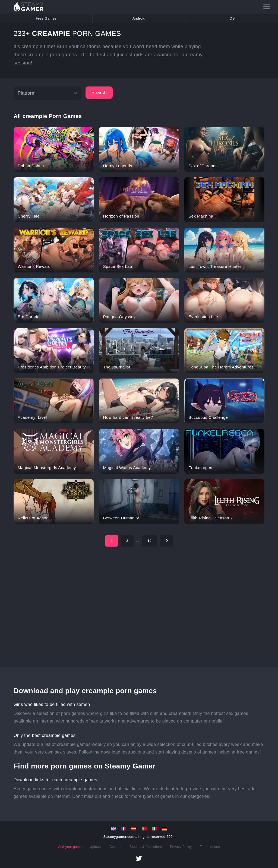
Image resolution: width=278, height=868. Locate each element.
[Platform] (48, 93)
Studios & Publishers (146, 847)
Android (139, 18)
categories (199, 796)
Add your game (70, 847)
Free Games (46, 18)
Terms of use (210, 847)
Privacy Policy (181, 847)
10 (150, 541)
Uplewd (96, 847)
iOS (232, 18)
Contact (115, 847)
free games (248, 752)
